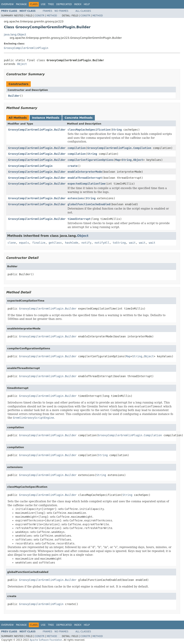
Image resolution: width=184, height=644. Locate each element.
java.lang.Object (15, 34)
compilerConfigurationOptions (91, 160)
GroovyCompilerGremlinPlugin (26, 48)
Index (78, 4)
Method (52, 16)
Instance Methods (46, 118)
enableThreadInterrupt (85, 178)
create (73, 166)
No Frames (61, 11)
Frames (48, 11)
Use (43, 4)
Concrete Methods (79, 118)
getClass (55, 243)
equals (24, 243)
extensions (76, 198)
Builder (14, 96)
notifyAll (102, 243)
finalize (39, 243)
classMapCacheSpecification (89, 130)
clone (12, 243)
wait (132, 243)
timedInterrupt (79, 219)
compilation (77, 148)
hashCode (72, 243)
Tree (51, 4)
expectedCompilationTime (86, 184)
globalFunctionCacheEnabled (89, 204)
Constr (40, 16)
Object (22, 64)
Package (21, 4)
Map (118, 160)
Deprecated (64, 4)
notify (86, 243)
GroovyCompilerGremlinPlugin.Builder (37, 130)
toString (119, 243)
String (117, 130)
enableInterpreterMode (85, 172)
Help (87, 4)
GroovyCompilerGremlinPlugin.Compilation (119, 148)
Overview (7, 4)
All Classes (83, 11)
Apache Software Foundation (46, 640)
